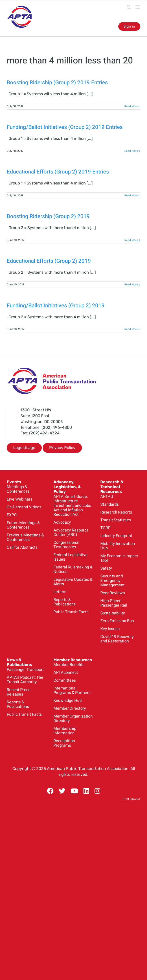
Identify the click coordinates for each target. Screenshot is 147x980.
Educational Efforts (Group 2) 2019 (49, 261)
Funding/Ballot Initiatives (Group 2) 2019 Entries (65, 127)
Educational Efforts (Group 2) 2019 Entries (58, 172)
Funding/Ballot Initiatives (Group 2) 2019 (56, 306)
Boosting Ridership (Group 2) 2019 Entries (57, 83)
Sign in (129, 26)
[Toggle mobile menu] (138, 7)
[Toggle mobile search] (129, 7)
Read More (131, 106)
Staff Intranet (131, 799)
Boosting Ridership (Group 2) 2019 (48, 216)
